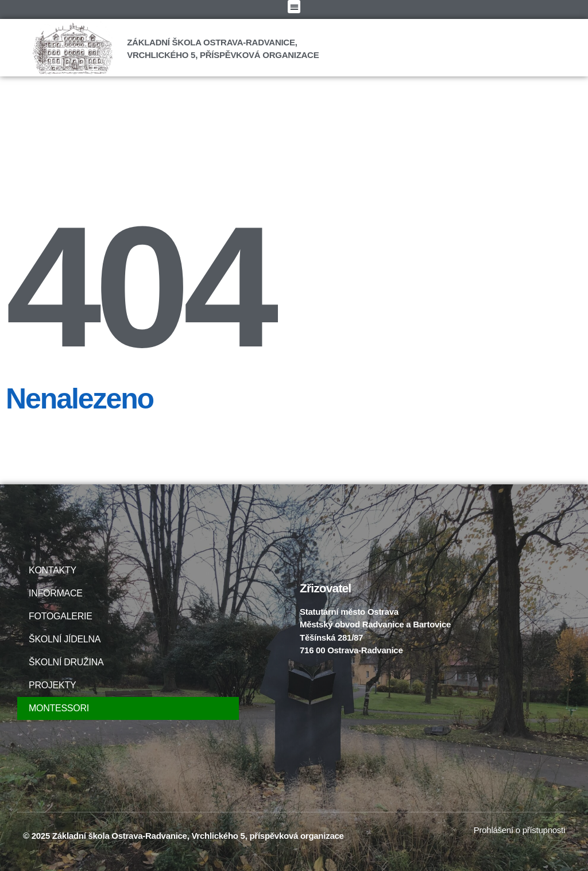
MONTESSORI (59, 708)
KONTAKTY (53, 570)
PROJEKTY (52, 685)
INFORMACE (59, 593)
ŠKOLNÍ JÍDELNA (65, 639)
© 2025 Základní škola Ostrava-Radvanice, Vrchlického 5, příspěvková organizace (183, 836)
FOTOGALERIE (63, 616)
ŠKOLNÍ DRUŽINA (66, 662)
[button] (294, 7)
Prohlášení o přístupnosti (519, 830)
